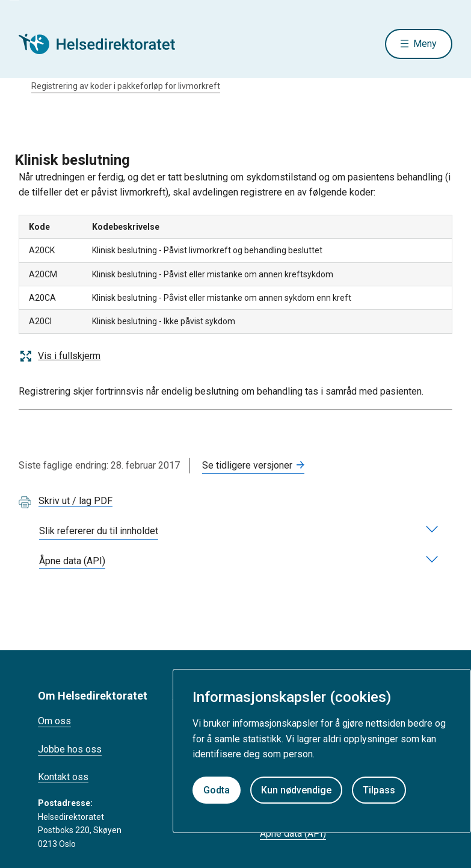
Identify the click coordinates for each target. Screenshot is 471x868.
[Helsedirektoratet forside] (105, 44)
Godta (217, 790)
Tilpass (379, 790)
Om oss (54, 721)
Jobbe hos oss (70, 749)
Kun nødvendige (296, 790)
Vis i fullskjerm (60, 356)
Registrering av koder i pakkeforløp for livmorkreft (126, 86)
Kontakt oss (63, 777)
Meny (425, 44)
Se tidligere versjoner (247, 465)
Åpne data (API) (293, 833)
